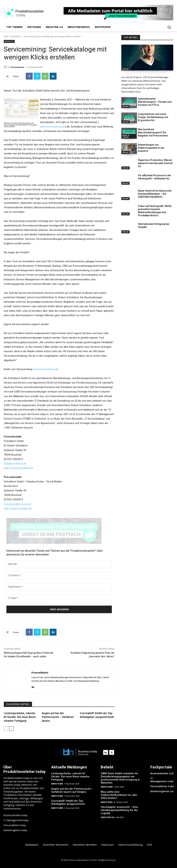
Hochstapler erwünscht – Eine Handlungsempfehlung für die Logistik (119, 810)
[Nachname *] (59, 587)
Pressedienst (18, 67)
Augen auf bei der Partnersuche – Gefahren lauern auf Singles (72, 790)
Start (6, 36)
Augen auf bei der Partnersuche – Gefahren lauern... (58, 717)
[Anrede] (59, 564)
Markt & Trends (126, 136)
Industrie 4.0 (107, 817)
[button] (169, 27)
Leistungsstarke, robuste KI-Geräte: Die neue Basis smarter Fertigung (20, 717)
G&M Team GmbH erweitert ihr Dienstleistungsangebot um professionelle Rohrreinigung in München (120, 778)
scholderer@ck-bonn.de (17, 504)
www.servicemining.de (53, 127)
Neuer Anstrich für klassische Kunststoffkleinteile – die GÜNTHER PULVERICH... (155, 194)
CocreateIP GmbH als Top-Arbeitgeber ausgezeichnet (68, 802)
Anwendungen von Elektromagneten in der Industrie (151, 148)
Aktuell (125, 69)
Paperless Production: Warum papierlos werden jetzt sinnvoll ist (155, 163)
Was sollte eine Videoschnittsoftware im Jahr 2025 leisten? (119, 795)
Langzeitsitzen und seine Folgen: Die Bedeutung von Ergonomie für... (153, 117)
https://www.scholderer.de (18, 468)
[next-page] (11, 729)
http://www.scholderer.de (18, 509)
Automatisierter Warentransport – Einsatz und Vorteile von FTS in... (155, 102)
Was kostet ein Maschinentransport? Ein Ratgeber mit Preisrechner (153, 132)
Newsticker (16, 36)
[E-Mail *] (59, 598)
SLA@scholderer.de (15, 464)
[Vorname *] (59, 575)
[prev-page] (6, 729)
